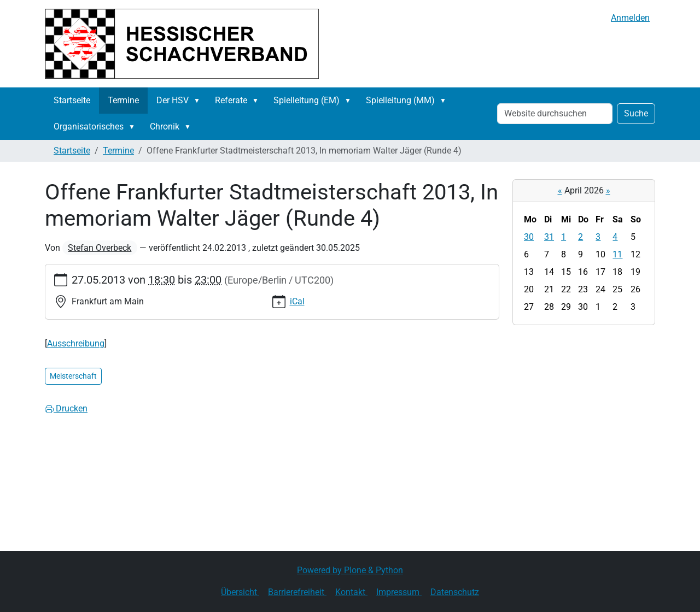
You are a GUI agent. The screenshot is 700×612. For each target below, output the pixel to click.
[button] (199, 101)
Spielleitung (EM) (307, 100)
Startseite (72, 100)
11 (617, 254)
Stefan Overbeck (100, 248)
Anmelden (630, 18)
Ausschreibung (76, 343)
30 (529, 237)
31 (549, 237)
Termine (123, 100)
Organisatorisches (89, 126)
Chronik (165, 126)
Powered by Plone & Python (350, 570)
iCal (297, 301)
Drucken (66, 408)
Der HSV (173, 100)
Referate (231, 100)
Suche (636, 113)
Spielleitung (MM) (400, 100)
